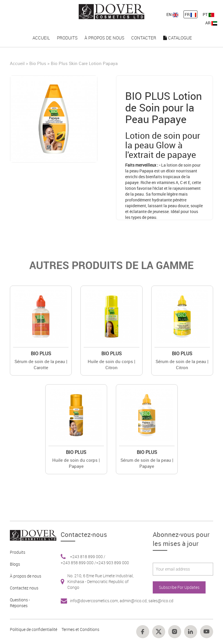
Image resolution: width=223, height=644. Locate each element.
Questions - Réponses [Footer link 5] (20, 603)
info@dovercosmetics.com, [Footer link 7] (95, 601)
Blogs (15, 564)
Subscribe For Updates (179, 587)
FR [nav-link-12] (190, 14)
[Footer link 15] (159, 632)
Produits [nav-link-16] (67, 38)
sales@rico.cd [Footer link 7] (161, 601)
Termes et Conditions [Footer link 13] (80, 629)
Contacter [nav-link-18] (144, 38)
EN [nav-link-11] (172, 14)
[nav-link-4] (111, 11)
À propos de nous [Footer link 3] (26, 576)
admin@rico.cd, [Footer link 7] (134, 601)
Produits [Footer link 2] (18, 552)
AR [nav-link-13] (211, 23)
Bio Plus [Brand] (38, 63)
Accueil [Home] (18, 63)
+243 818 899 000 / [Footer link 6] (88, 556)
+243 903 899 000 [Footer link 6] (113, 563)
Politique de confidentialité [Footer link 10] (34, 629)
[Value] (41, 316)
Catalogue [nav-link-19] (178, 38)
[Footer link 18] (207, 632)
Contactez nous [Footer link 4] (24, 588)
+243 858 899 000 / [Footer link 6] (78, 563)
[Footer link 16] (175, 632)
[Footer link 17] (191, 632)
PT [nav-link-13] (208, 14)
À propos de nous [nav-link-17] (104, 38)
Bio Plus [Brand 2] (41, 353)
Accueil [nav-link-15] (41, 38)
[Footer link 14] (143, 632)
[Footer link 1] (31, 535)
